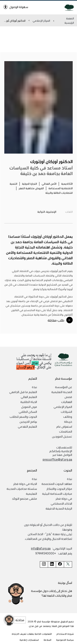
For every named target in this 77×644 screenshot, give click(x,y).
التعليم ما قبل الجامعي (23, 392)
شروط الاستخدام (65, 634)
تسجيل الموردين (62, 436)
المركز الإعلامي (41, 20)
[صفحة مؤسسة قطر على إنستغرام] (44, 564)
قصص (68, 397)
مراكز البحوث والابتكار (59, 489)
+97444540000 (46, 553)
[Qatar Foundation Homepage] (67, 7)
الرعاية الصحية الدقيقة (59, 508)
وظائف (68, 416)
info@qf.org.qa (41, 548)
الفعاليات (67, 402)
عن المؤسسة (64, 387)
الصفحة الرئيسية (69, 20)
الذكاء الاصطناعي (61, 503)
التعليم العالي (29, 397)
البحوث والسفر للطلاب (23, 416)
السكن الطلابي (28, 412)
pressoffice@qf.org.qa (57, 459)
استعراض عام (64, 426)
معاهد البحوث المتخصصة (57, 484)
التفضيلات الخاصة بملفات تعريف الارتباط (32, 634)
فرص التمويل (29, 407)
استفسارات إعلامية (29, 640)
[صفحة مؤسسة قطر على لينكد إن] (52, 564)
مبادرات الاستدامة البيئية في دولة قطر (57, 496)
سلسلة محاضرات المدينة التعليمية (22, 491)
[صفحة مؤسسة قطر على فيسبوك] (60, 564)
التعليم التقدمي (27, 426)
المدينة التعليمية (62, 392)
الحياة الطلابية (29, 402)
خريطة (68, 421)
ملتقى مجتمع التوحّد (24, 498)
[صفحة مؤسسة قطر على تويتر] (68, 564)
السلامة (47, 640)
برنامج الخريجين (28, 421)
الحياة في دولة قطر (25, 484)
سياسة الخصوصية (65, 640)
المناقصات (66, 431)
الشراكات (66, 412)
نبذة (34, 387)
